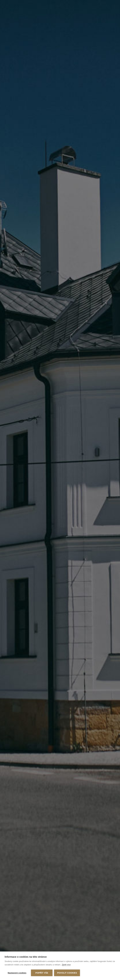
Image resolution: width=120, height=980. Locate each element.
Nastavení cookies (17, 973)
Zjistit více (66, 965)
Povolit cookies (67, 973)
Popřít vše (42, 973)
